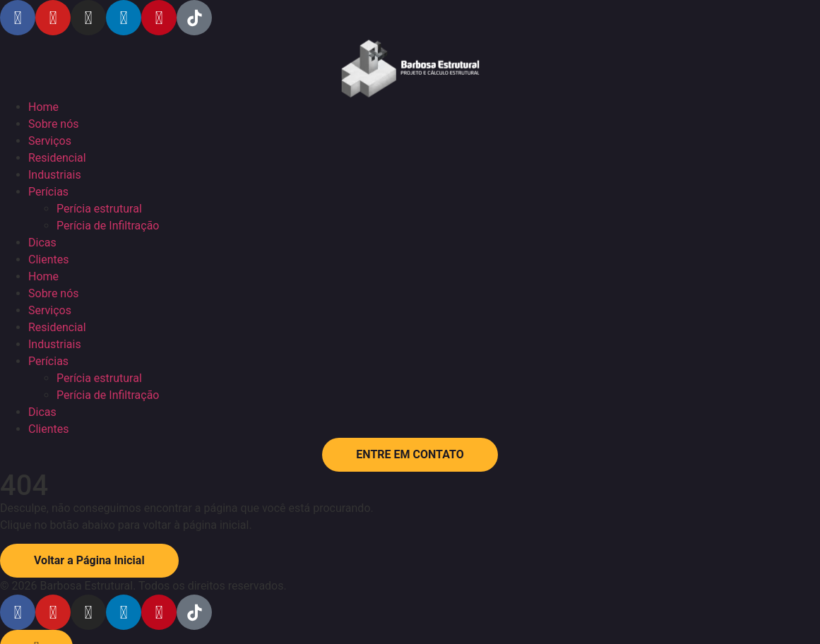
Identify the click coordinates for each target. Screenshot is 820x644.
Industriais (55, 175)
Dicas (42, 243)
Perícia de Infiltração (108, 226)
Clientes (49, 260)
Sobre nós (54, 124)
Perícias (48, 192)
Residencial (57, 158)
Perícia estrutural (99, 209)
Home (43, 107)
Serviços (50, 141)
